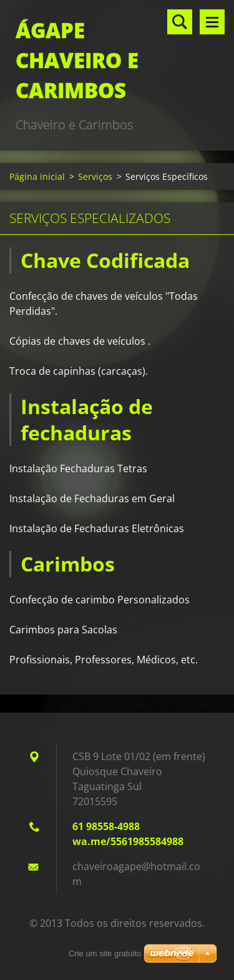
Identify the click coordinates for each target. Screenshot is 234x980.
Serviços (95, 176)
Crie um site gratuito (105, 953)
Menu (212, 22)
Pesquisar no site (180, 22)
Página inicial (37, 176)
